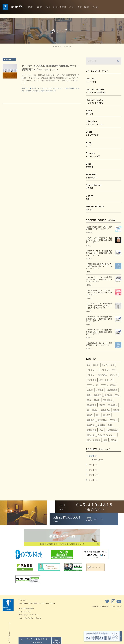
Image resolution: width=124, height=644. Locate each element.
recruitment (104, 186)
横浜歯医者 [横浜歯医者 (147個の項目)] (92, 405)
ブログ (71, 7)
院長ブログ (53, 91)
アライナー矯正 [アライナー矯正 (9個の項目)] (108, 365)
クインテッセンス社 (53, 88)
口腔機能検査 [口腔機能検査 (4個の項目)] (112, 390)
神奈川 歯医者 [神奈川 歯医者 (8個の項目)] (112, 430)
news (104, 112)
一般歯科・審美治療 (83, 7)
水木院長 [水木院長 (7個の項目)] (114, 420)
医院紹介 (31, 7)
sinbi (104, 165)
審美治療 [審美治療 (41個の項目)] (108, 395)
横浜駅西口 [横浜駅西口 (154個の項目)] (113, 405)
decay (104, 197)
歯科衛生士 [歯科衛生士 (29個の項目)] (102, 420)
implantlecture (104, 91)
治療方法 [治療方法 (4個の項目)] (91, 425)
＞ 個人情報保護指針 (26, 608)
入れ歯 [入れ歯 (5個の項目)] (90, 390)
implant (104, 80)
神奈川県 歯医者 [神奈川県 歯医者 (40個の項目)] (94, 440)
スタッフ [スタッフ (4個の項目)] (114, 375)
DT (35, 88)
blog (104, 144)
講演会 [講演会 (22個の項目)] (113, 440)
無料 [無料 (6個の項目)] (110, 425)
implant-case (104, 101)
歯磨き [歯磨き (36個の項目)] (90, 415)
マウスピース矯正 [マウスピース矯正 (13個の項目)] (108, 385)
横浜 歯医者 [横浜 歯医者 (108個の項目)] (108, 400)
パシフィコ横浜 (64, 88)
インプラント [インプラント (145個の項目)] (93, 370)
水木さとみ (37, 91)
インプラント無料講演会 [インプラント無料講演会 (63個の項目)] (97, 375)
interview (104, 123)
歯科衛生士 (29, 91)
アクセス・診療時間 (60, 7)
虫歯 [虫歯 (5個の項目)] (105, 440)
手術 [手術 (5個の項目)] (117, 395)
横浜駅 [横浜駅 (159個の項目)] (102, 405)
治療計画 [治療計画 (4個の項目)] (101, 425)
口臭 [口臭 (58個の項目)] (89, 395)
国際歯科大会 (73, 88)
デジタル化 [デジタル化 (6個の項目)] (92, 380)
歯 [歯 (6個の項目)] (88, 410)
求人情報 (96, 7)
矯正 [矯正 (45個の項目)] (101, 430)
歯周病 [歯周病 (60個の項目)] (116, 410)
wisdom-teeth (104, 208)
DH (33, 88)
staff (9, 60)
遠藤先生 (43, 91)
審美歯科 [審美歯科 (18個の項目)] (98, 395)
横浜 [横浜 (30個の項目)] (89, 400)
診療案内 (40, 7)
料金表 (48, 7)
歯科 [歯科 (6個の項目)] (98, 415)
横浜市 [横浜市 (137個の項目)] (97, 400)
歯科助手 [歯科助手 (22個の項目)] (107, 415)
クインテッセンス (42, 88)
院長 (48, 91)
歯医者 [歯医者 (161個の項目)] (95, 410)
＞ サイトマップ (25, 612)
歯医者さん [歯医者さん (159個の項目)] (106, 410)
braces (104, 155)
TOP (23, 7)
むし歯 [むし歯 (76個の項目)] (96, 365)
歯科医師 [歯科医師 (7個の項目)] (91, 420)
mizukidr (104, 176)
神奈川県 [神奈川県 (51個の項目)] (91, 435)
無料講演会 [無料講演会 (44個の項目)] (92, 430)
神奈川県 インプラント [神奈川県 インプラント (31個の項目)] (107, 435)
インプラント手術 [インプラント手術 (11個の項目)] (108, 370)
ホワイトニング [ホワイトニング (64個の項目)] (106, 380)
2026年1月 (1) (97, 460)
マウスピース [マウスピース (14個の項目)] (93, 385)
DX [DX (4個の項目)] (88, 365)
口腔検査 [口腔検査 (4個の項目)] (99, 390)
